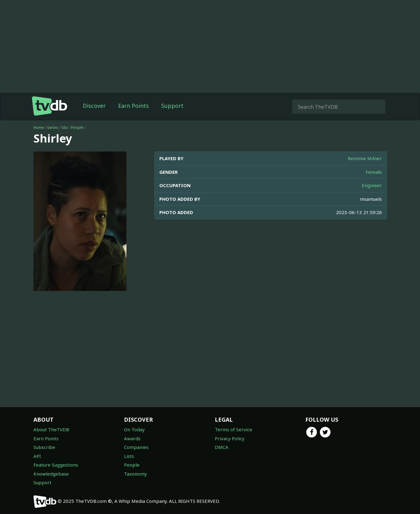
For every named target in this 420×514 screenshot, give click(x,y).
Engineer (372, 185)
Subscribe (44, 447)
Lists (129, 456)
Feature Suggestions (56, 465)
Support (172, 106)
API (37, 456)
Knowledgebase (51, 474)
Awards (132, 438)
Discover (94, 106)
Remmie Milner (365, 158)
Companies (136, 447)
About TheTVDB (51, 429)
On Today (134, 429)
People (77, 127)
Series (53, 127)
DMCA (222, 447)
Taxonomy (135, 474)
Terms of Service (234, 429)
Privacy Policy (230, 438)
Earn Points (133, 106)
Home (39, 127)
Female (374, 172)
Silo (65, 127)
